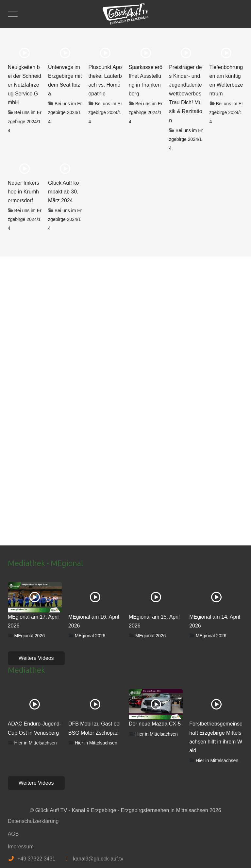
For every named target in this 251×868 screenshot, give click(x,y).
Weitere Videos (36, 658)
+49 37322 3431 (36, 859)
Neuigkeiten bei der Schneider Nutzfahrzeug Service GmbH (25, 85)
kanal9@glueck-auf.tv (98, 859)
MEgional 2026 (30, 636)
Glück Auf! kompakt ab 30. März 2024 (63, 192)
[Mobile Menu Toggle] (13, 14)
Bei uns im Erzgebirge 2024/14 (25, 121)
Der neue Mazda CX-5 (155, 724)
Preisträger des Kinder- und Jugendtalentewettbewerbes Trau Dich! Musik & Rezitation (185, 94)
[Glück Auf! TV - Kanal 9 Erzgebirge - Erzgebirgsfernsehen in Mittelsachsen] (125, 14)
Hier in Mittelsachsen (36, 743)
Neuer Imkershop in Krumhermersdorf (24, 192)
